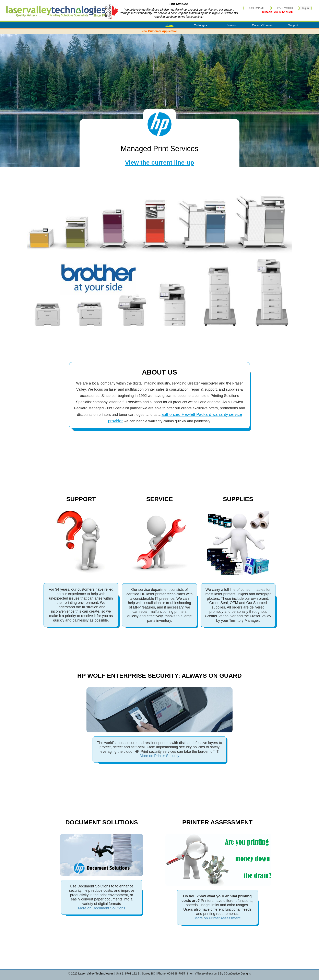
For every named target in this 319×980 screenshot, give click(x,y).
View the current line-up (159, 162)
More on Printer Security (159, 756)
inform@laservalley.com (202, 973)
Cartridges (200, 25)
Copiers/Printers (262, 25)
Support (293, 25)
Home (170, 25)
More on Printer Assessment (217, 918)
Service (231, 25)
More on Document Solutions (102, 908)
